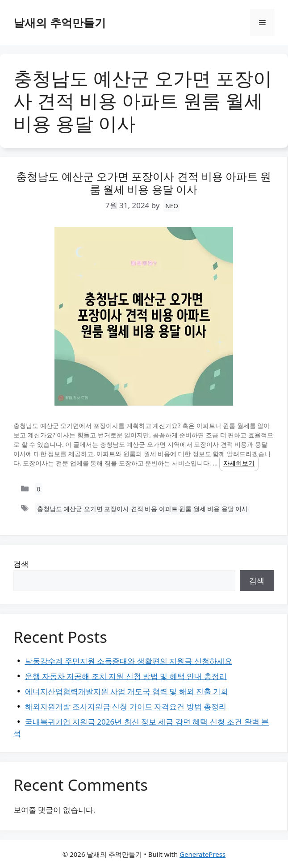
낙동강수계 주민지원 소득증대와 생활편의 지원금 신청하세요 (129, 661)
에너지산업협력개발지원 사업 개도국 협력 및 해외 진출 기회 (127, 691)
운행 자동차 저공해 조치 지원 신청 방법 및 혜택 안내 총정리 (126, 676)
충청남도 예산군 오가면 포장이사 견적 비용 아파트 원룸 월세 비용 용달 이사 (144, 183)
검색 (21, 564)
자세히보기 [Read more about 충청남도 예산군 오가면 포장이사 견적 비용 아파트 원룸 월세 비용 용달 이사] (239, 463)
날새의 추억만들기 (60, 22)
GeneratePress (202, 854)
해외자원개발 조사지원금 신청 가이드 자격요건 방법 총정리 (126, 707)
